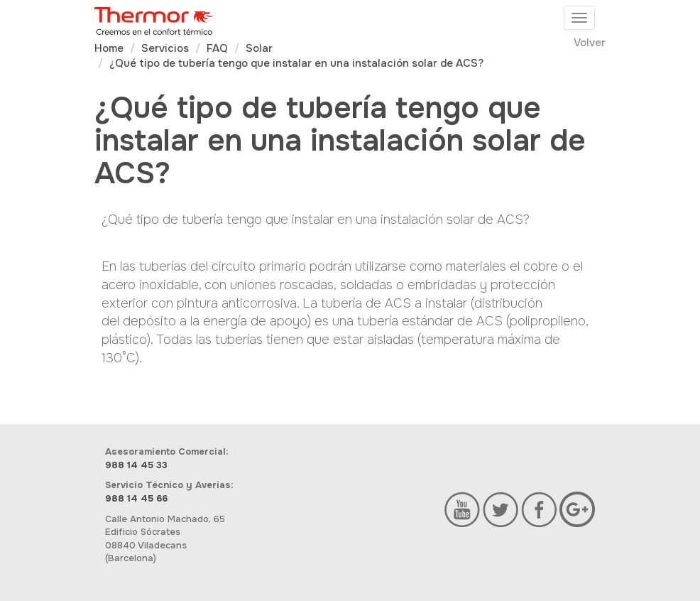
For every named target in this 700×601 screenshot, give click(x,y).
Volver (590, 43)
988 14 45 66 (136, 498)
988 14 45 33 (136, 465)
